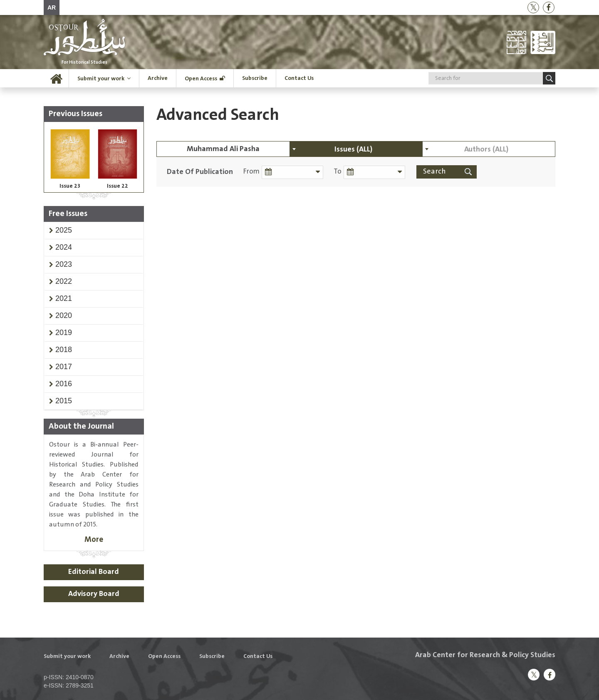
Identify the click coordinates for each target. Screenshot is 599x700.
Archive (158, 78)
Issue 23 (70, 186)
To (336, 172)
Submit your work (101, 79)
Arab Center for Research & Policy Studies (485, 655)
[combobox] (356, 149)
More (94, 540)
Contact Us (299, 78)
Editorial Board (94, 572)
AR (52, 7)
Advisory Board (94, 594)
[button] (64, 230)
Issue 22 (118, 186)
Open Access (201, 79)
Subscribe (255, 78)
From (251, 172)
